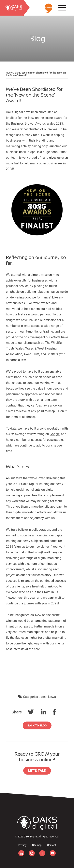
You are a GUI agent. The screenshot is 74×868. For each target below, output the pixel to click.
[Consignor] (37, 823)
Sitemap (37, 845)
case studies (56, 440)
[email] (53, 853)
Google (55, 434)
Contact (52, 845)
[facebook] (42, 853)
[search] (12, 8)
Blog (17, 73)
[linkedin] (21, 853)
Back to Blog (37, 725)
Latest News (47, 697)
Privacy (22, 845)
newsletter (42, 547)
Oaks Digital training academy (42, 484)
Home (9, 73)
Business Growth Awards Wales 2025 (37, 124)
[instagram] (32, 853)
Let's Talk (37, 771)
